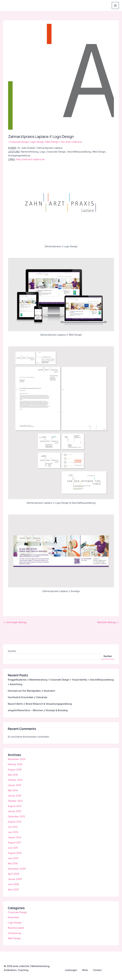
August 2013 (15, 806)
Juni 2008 (13, 884)
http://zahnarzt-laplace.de (30, 159)
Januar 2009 (15, 879)
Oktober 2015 (15, 780)
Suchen (12, 651)
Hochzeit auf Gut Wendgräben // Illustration (31, 691)
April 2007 (13, 890)
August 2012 (15, 822)
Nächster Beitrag (108, 622)
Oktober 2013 (15, 801)
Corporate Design (19, 142)
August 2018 (15, 770)
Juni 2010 (13, 858)
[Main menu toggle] (115, 6)
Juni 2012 (13, 832)
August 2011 (14, 843)
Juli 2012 (13, 827)
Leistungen (71, 970)
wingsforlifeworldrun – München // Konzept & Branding (38, 710)
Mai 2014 (13, 790)
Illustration (13, 917)
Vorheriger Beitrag (15, 622)
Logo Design (37, 142)
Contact (97, 970)
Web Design (52, 142)
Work (85, 970)
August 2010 (15, 853)
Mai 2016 (13, 775)
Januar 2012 (14, 837)
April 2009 (14, 874)
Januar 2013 (15, 811)
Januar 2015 (14, 785)
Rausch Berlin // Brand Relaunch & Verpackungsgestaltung (40, 704)
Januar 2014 (15, 796)
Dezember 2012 (16, 817)
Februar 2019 (15, 764)
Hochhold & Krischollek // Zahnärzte (27, 697)
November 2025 (17, 759)
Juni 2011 (13, 848)
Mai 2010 (13, 864)
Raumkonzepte (16, 928)
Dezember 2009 (17, 869)
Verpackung (14, 933)
